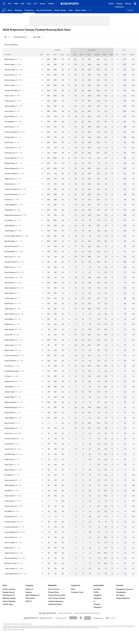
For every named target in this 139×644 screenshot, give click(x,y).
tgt (75, 55)
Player (8, 55)
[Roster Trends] (60, 10)
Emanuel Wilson (10, 361)
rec (82, 55)
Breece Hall (9, 127)
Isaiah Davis (9, 459)
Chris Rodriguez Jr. (11, 272)
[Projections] (29, 10)
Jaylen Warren (10, 226)
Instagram (98, 595)
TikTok (96, 592)
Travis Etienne (9, 148)
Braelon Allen (9, 350)
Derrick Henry (9, 75)
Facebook (97, 598)
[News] (10, 10)
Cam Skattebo (9, 122)
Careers (29, 592)
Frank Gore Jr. (9, 433)
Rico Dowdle (9, 184)
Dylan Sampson (10, 340)
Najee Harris (9, 548)
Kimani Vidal (9, 413)
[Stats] (70, 10)
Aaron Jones (9, 257)
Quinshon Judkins (11, 174)
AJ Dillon (8, 376)
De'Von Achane (10, 80)
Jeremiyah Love (10, 153)
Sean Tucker (9, 465)
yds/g (97, 55)
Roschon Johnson (11, 439)
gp (42, 55)
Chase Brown (9, 101)
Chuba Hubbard (10, 205)
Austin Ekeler (9, 496)
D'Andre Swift (9, 137)
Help (73, 589)
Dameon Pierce (10, 506)
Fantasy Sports (9, 592)
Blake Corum (9, 267)
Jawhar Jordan (10, 392)
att (48, 55)
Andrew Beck (9, 501)
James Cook (9, 96)
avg (62, 55)
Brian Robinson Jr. (11, 314)
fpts (124, 55)
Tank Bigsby (9, 387)
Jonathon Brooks (10, 262)
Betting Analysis (9, 598)
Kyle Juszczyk (9, 423)
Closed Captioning (56, 601)
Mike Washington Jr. (12, 408)
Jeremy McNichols (11, 532)
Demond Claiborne (11, 558)
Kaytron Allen (9, 470)
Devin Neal (8, 444)
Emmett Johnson (10, 522)
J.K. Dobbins (9, 220)
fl (117, 55)
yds (55, 55)
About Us (29, 589)
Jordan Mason (9, 231)
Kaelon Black (9, 293)
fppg (132, 55)
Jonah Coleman (10, 569)
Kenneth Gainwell (11, 246)
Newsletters (121, 592)
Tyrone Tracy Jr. (10, 278)
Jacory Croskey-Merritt (13, 236)
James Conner (10, 345)
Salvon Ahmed (10, 537)
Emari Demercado (11, 356)
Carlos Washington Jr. (12, 574)
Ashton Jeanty (10, 85)
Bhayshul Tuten (10, 163)
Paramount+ (30, 598)
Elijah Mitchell (10, 485)
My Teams (120, 595)
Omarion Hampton (11, 132)
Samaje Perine (10, 382)
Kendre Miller (9, 397)
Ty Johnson (8, 366)
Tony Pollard (9, 210)
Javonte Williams (11, 158)
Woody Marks (9, 283)
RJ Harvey (8, 200)
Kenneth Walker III (11, 168)
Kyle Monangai (10, 241)
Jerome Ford (9, 449)
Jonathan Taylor (10, 70)
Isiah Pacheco (9, 304)
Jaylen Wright (9, 418)
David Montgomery (11, 194)
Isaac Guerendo (10, 480)
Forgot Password (123, 598)
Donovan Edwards (11, 527)
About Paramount (33, 595)
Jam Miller (8, 491)
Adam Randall (9, 330)
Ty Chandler (9, 475)
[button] (90, 10)
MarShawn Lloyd (10, 563)
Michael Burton (10, 517)
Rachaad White (10, 252)
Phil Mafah (8, 511)
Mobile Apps (8, 604)
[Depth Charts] (81, 10)
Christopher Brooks (11, 371)
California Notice (55, 604)
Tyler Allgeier (9, 319)
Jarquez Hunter (10, 553)
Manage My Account (125, 589)
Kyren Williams (10, 117)
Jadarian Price (9, 179)
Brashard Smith (10, 428)
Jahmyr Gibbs (9, 65)
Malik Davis (9, 324)
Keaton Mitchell (10, 402)
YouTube (97, 589)
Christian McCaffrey (12, 91)
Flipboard (97, 607)
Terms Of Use (54, 589)
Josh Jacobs (9, 111)
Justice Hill (8, 335)
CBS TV (29, 601)
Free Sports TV (9, 595)
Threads (97, 604)
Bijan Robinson (10, 59)
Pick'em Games (9, 589)
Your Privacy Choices (57, 598)
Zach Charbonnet (11, 288)
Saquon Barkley (10, 106)
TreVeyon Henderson (12, 189)
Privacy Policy (54, 592)
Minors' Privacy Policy (57, 595)
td (68, 55)
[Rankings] (18, 10)
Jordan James (9, 298)
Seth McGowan (10, 454)
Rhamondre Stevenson (12, 215)
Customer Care (77, 592)
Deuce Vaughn (10, 543)
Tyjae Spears (9, 309)
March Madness (9, 601)
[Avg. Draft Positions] (44, 10)
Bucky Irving (9, 143)
